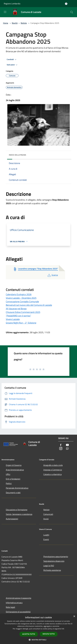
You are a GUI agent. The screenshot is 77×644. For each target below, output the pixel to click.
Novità (15, 23)
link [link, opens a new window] (63, 629)
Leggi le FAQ (49, 566)
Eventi (46, 539)
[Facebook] (61, 445)
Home (6, 23)
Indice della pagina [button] (17, 155)
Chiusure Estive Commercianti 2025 (23, 312)
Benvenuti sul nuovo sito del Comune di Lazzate (29, 305)
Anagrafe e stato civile (53, 465)
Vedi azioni (12, 65)
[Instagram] (61, 449)
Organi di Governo (14, 465)
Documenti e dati (13, 493)
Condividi (12, 60)
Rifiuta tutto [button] (49, 634)
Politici (9, 483)
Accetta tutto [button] (29, 634)
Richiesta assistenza (52, 570)
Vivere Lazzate (13, 319)
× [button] (74, 616)
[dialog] (38, 629)
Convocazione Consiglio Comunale (22, 301)
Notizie (24, 23)
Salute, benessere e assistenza (19, 514)
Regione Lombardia (12, 4)
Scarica (52, 275)
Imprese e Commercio (53, 470)
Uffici (8, 474)
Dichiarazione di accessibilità (18, 612)
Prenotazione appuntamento (56, 556)
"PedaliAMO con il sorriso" (18, 316)
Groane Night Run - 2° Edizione (21, 323)
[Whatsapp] (67, 449)
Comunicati (48, 514)
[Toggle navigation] (5, 12)
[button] (39, 640)
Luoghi (46, 535)
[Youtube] (67, 445)
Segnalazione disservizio (54, 561)
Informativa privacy (14, 603)
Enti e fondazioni (13, 479)
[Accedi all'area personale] (66, 4)
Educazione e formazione (17, 510)
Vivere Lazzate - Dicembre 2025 (21, 298)
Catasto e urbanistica (53, 474)
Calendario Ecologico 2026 (19, 294)
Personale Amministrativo (17, 488)
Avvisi (46, 519)
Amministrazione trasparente (19, 598)
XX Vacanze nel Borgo (16, 309)
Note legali (10, 607)
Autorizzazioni (12, 519)
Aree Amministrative (15, 470)
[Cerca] (72, 12)
